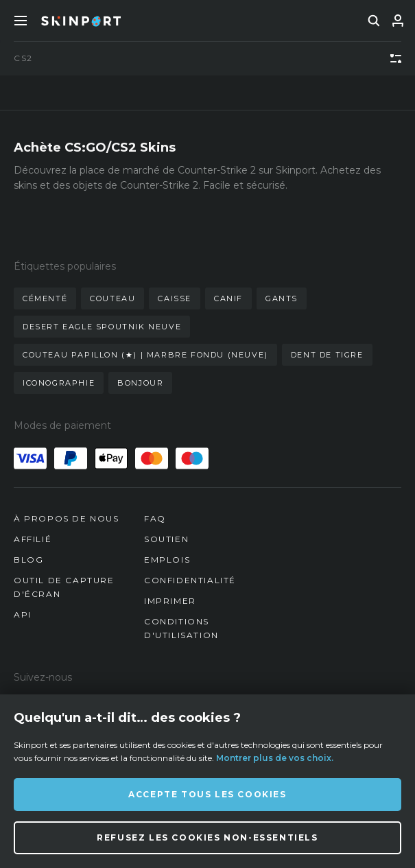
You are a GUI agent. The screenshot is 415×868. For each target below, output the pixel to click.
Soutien (166, 539)
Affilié (33, 539)
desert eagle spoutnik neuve (102, 327)
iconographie (59, 383)
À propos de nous (67, 518)
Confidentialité (190, 580)
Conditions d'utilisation (181, 628)
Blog (28, 560)
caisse (175, 298)
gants (282, 298)
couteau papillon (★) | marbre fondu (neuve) (145, 355)
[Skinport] (81, 21)
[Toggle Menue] (21, 21)
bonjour (140, 383)
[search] (374, 21)
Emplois (167, 560)
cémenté (45, 298)
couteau (112, 298)
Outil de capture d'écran (64, 587)
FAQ (155, 518)
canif (228, 298)
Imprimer (170, 601)
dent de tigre (327, 355)
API (23, 614)
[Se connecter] (398, 21)
